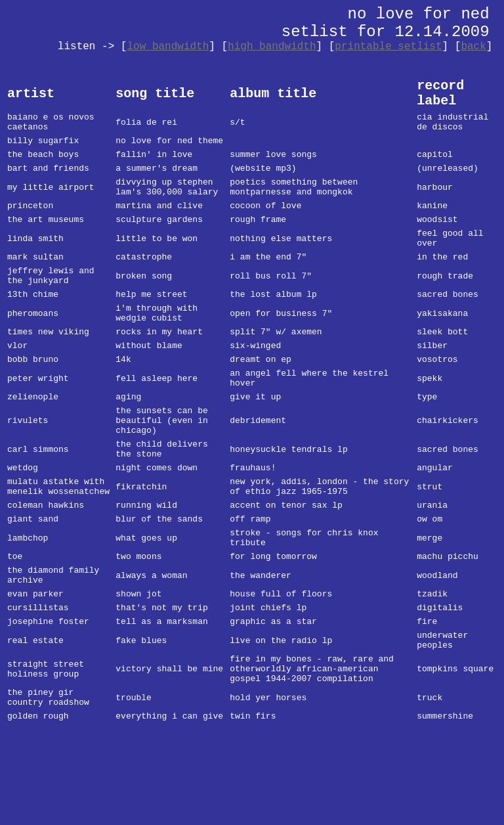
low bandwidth (168, 47)
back (473, 47)
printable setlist (388, 47)
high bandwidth (272, 47)
